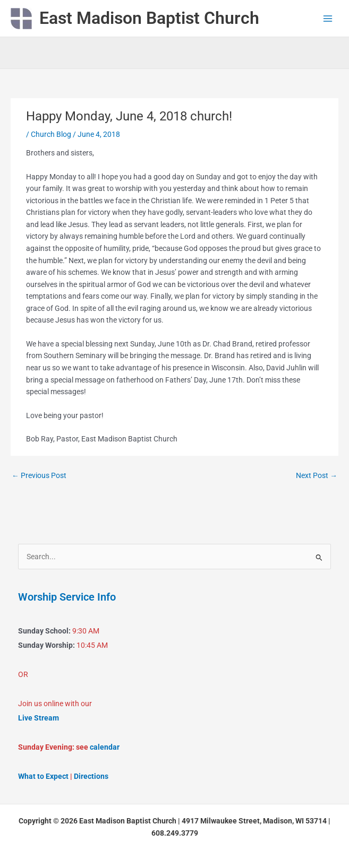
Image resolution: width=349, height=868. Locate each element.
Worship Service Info (67, 597)
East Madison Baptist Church (149, 18)
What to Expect (43, 776)
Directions (91, 776)
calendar (105, 747)
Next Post (317, 475)
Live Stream (39, 718)
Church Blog (51, 134)
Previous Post (39, 475)
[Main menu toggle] (328, 18)
